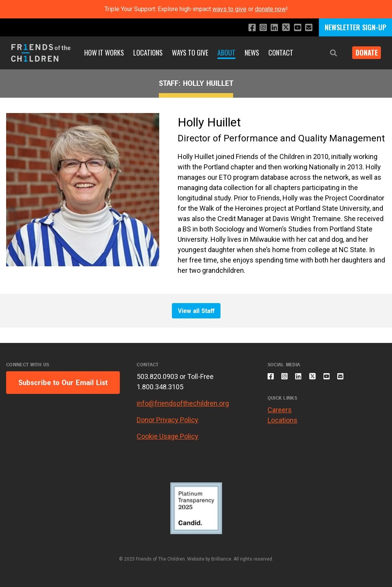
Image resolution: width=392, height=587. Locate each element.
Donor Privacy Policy (167, 420)
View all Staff (196, 311)
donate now (270, 9)
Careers (280, 414)
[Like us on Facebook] (246, 28)
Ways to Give (190, 52)
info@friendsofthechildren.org (183, 403)
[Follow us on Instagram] (258, 28)
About (226, 52)
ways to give (229, 9)
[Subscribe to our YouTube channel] (296, 28)
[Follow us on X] (283, 28)
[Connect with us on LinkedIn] (270, 28)
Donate (364, 52)
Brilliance (221, 559)
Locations (148, 52)
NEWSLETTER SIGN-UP (355, 27)
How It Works (104, 52)
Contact (281, 52)
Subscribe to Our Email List (63, 383)
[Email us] (308, 28)
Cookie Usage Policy (167, 436)
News (252, 52)
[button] (328, 53)
